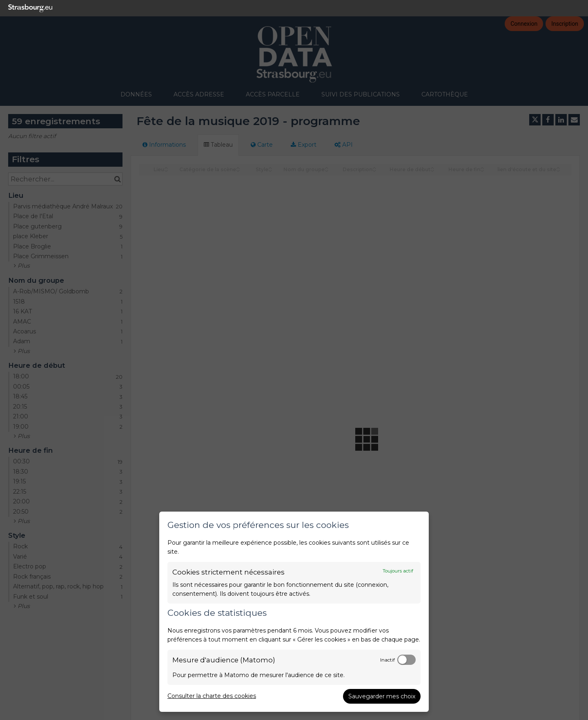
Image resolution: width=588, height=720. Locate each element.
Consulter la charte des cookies (212, 696)
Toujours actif (398, 571)
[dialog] (294, 612)
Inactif (388, 660)
